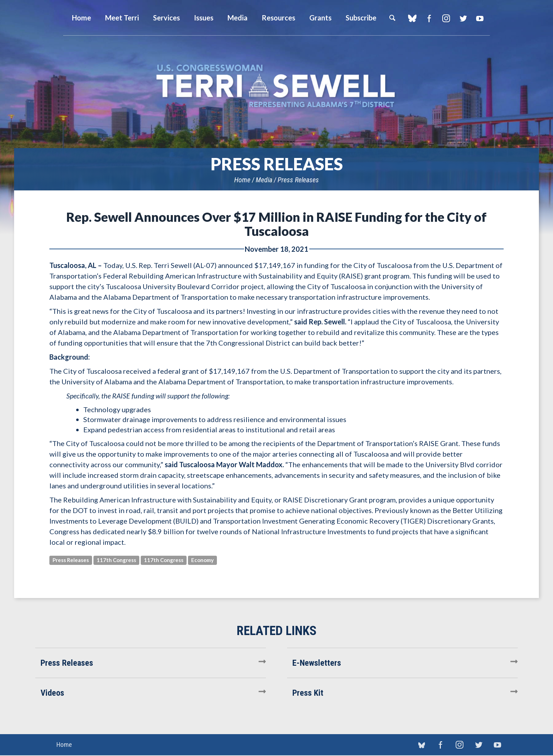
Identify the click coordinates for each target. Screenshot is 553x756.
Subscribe (361, 18)
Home (242, 180)
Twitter (463, 18)
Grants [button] (320, 18)
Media (264, 180)
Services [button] (166, 18)
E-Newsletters (317, 663)
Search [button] (392, 18)
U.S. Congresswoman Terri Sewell (276, 86)
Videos (52, 693)
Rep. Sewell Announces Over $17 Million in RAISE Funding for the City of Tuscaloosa (276, 224)
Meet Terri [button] (122, 18)
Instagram (446, 18)
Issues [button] (204, 18)
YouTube (480, 18)
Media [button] (238, 18)
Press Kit (308, 693)
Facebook (429, 18)
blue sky (412, 18)
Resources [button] (278, 18)
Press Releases (298, 180)
